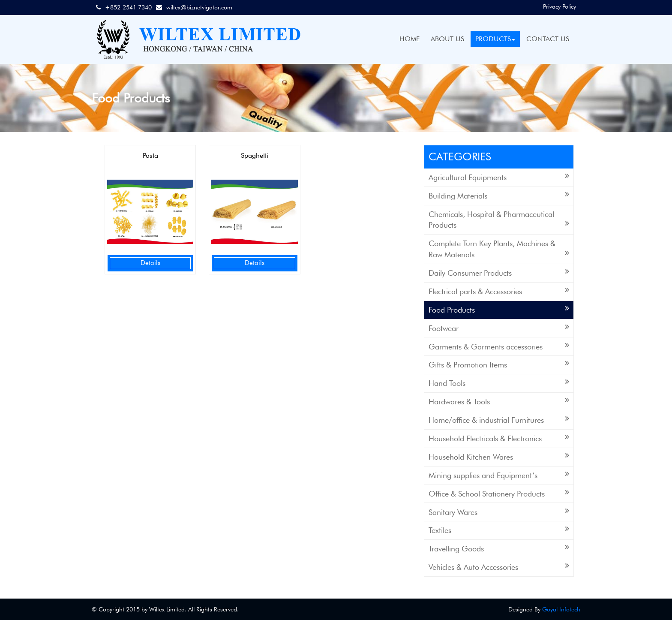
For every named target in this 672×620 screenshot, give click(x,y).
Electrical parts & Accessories (499, 291)
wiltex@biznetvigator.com (199, 7)
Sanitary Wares (499, 512)
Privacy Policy (559, 6)
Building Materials (499, 195)
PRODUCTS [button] (495, 39)
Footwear (499, 328)
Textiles (499, 530)
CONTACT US (548, 39)
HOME (409, 39)
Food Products (499, 309)
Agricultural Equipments (499, 177)
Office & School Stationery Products (499, 493)
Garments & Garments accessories (499, 346)
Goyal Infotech (561, 609)
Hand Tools (499, 383)
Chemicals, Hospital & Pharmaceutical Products (499, 220)
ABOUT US (447, 39)
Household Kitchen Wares (499, 456)
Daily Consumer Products (499, 272)
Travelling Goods (499, 548)
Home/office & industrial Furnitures (499, 420)
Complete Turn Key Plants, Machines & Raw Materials (499, 249)
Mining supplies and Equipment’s (499, 475)
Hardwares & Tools (499, 401)
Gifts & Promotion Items (499, 364)
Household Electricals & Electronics (499, 438)
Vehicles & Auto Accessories (499, 567)
